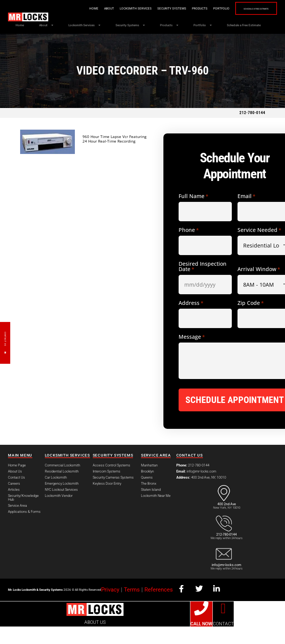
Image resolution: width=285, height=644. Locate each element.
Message (192, 354)
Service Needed (259, 247)
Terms (132, 607)
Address (191, 320)
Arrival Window (259, 287)
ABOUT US (95, 640)
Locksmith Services (120, 8)
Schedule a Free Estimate (248, 9)
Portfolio (205, 8)
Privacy (110, 607)
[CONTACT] (223, 626)
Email (246, 214)
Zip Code (251, 320)
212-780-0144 (252, 130)
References (159, 607)
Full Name (193, 214)
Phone (189, 247)
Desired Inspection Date (203, 284)
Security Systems (156, 8)
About (93, 8)
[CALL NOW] (201, 626)
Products (184, 8)
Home (78, 8)
